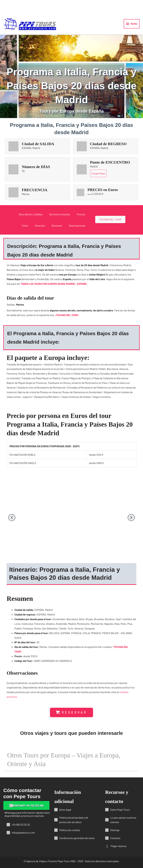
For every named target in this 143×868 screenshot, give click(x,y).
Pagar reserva (119, 846)
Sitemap (115, 830)
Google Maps (98, 173)
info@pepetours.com (23, 833)
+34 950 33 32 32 (21, 825)
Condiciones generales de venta (77, 838)
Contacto (115, 838)
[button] (12, 518)
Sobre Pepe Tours (120, 810)
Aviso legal (65, 810)
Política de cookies (70, 830)
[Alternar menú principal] (132, 24)
